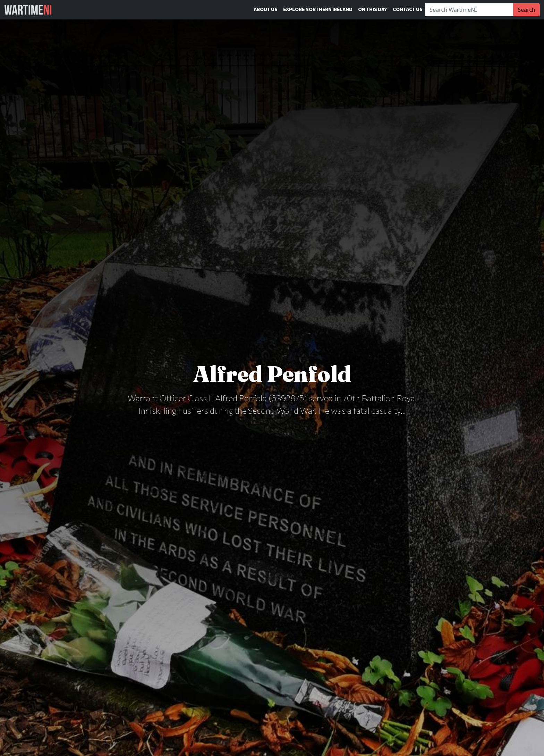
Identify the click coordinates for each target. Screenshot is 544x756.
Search (526, 10)
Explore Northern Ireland (318, 9)
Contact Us (408, 9)
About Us (266, 9)
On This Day (373, 9)
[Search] (469, 10)
